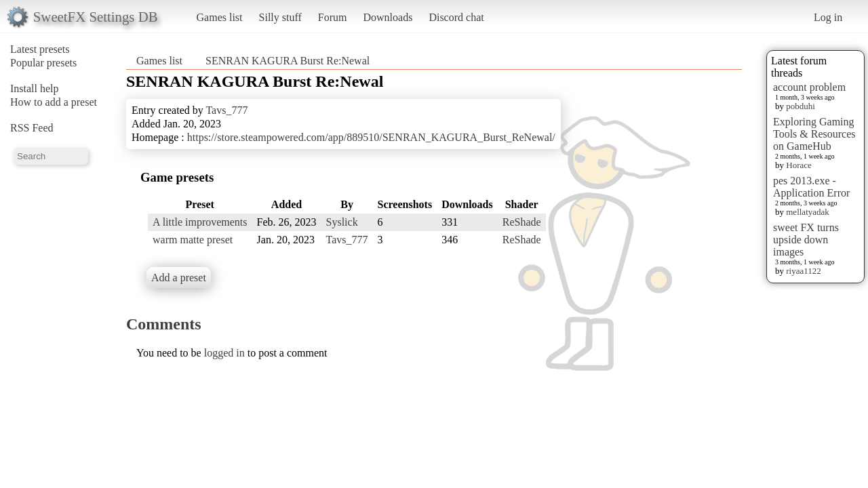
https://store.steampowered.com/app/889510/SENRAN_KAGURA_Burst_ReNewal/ (371, 137)
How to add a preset (54, 102)
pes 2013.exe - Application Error (811, 187)
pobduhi (801, 106)
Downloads (388, 17)
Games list (220, 17)
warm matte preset (193, 240)
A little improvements (200, 222)
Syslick (342, 222)
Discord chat (456, 17)
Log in (828, 17)
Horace (799, 165)
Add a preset (179, 278)
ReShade (522, 222)
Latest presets (40, 49)
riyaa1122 (804, 271)
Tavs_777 (226, 110)
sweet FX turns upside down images (806, 240)
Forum (333, 17)
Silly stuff (280, 17)
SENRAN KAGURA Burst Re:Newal (288, 61)
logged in (224, 353)
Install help (35, 88)
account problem (809, 87)
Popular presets (43, 63)
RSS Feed (32, 128)
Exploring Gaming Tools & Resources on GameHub (814, 134)
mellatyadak (808, 212)
